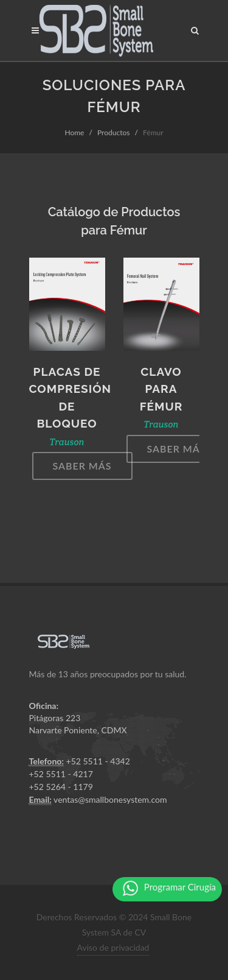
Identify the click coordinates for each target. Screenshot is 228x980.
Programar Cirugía (169, 888)
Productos (113, 132)
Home (74, 132)
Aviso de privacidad (113, 947)
